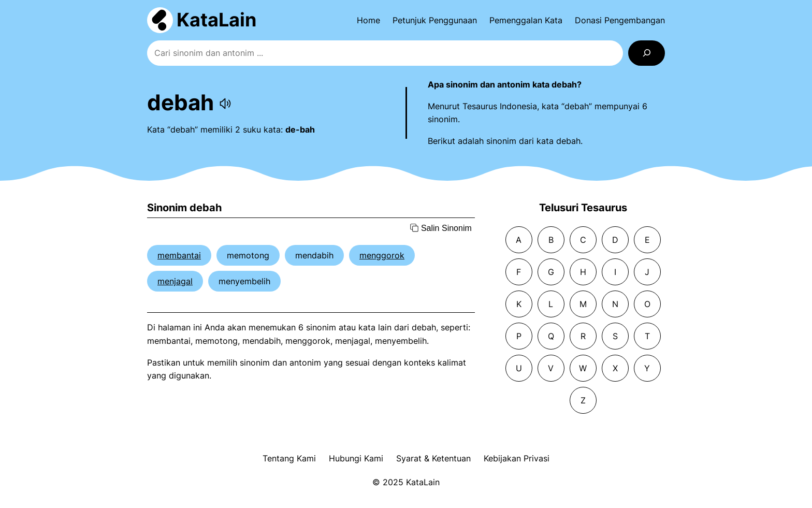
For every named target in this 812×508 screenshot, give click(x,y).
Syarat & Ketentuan (433, 458)
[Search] (647, 53)
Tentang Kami (289, 458)
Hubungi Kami (356, 458)
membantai (179, 255)
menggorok (382, 255)
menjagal (175, 281)
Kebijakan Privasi (517, 458)
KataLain (216, 20)
